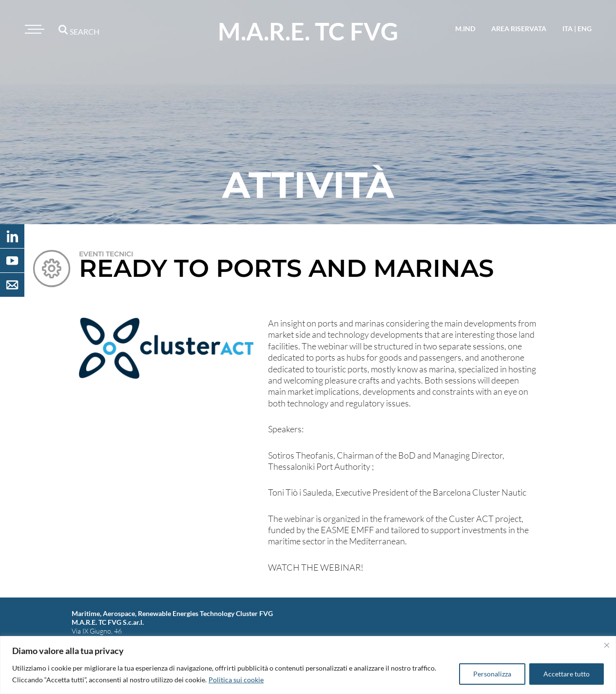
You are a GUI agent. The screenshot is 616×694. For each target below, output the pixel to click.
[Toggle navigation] (33, 29)
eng (585, 29)
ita (568, 29)
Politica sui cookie (236, 680)
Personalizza (492, 674)
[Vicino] (607, 645)
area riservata (519, 29)
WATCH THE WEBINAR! (316, 567)
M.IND (465, 29)
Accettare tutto (567, 674)
